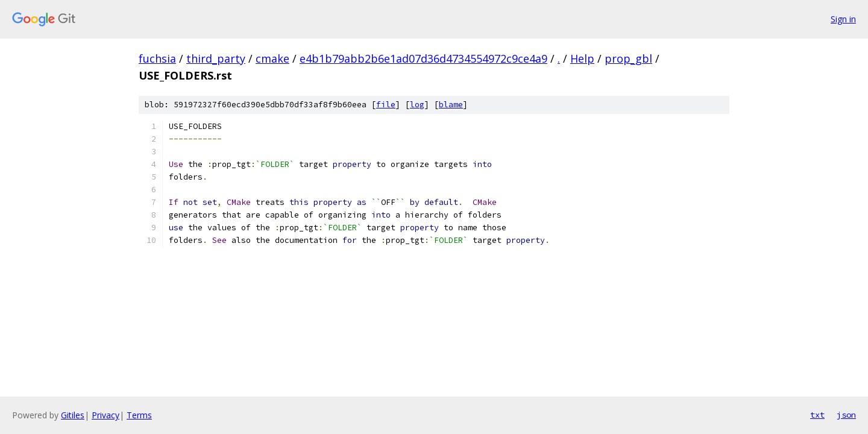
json (846, 415)
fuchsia (157, 58)
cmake (272, 58)
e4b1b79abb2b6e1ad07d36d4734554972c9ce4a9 (423, 58)
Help (582, 58)
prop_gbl (628, 58)
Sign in (843, 19)
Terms (139, 415)
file (386, 105)
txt (817, 415)
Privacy (105, 415)
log (417, 105)
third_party (216, 58)
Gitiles (73, 415)
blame (451, 105)
